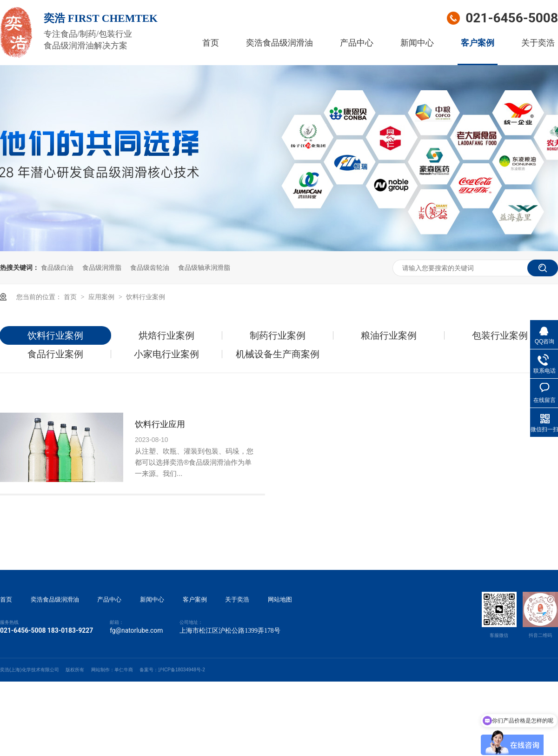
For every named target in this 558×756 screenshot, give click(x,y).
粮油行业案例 (389, 335)
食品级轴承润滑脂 (204, 268)
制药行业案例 (278, 335)
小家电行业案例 (166, 354)
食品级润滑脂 (102, 268)
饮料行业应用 (160, 424)
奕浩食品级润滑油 (279, 43)
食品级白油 (57, 268)
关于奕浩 (538, 43)
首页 (211, 43)
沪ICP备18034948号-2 (182, 670)
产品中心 (357, 43)
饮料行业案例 (146, 297)
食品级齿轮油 (150, 268)
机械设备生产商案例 (278, 354)
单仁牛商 (124, 670)
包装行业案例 (500, 335)
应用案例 (102, 297)
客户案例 (478, 43)
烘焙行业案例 (166, 335)
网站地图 (280, 600)
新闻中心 (417, 43)
